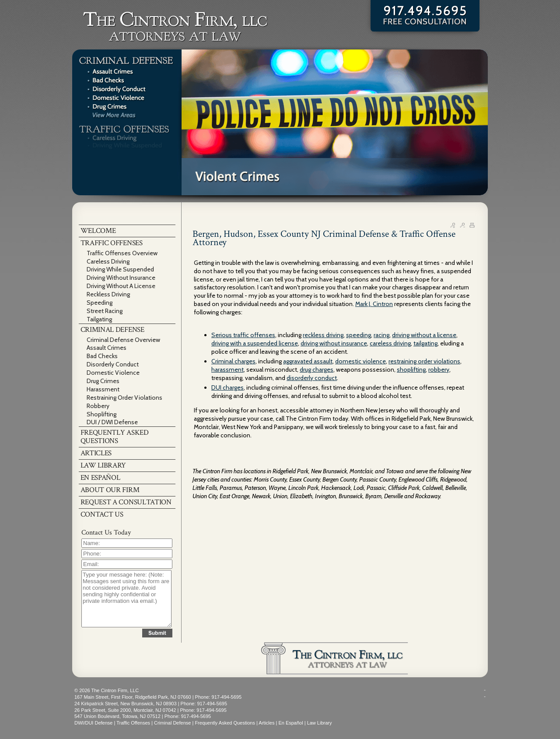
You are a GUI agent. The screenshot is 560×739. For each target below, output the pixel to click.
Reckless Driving (108, 294)
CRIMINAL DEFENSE (112, 330)
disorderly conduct (312, 378)
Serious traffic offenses (243, 335)
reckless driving (323, 335)
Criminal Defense (172, 723)
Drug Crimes (103, 381)
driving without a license (424, 335)
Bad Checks (102, 356)
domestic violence (360, 361)
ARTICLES (96, 453)
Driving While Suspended (120, 269)
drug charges (317, 369)
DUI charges (227, 387)
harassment (227, 369)
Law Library (320, 723)
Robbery (98, 406)
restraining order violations (424, 361)
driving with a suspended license (255, 343)
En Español (290, 723)
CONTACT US (102, 514)
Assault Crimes (107, 348)
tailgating (425, 343)
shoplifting (411, 369)
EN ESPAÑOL (100, 478)
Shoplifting (101, 414)
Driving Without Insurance (121, 278)
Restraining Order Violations (124, 398)
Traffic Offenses (133, 723)
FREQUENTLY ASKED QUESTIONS (115, 437)
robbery (439, 369)
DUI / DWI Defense (112, 422)
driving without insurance (334, 343)
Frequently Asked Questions (225, 723)
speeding (359, 335)
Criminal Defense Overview (123, 340)
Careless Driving (108, 261)
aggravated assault (308, 361)
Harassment (103, 389)
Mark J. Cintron (374, 304)
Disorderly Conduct (113, 364)
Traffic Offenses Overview (122, 253)
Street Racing (105, 311)
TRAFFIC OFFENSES (112, 243)
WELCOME (98, 231)
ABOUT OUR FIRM (110, 490)
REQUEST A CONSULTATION (126, 502)
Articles (266, 723)
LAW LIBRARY (103, 465)
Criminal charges (233, 361)
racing (381, 335)
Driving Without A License (121, 286)
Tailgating (99, 319)
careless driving (390, 343)
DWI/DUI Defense (93, 723)
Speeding (100, 303)
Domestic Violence (113, 373)
